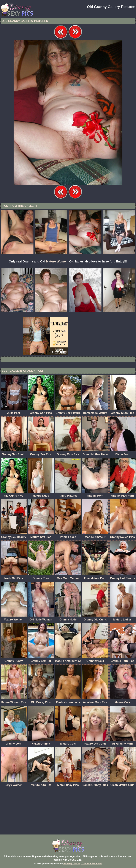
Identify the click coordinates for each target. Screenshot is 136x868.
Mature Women (57, 261)
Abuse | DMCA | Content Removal (83, 864)
